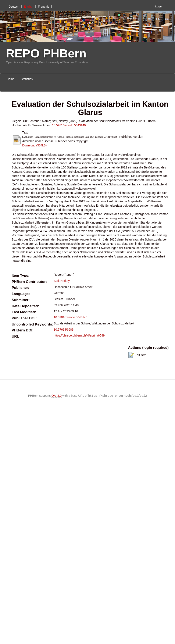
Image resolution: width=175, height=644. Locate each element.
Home (10, 79)
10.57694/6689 (63, 330)
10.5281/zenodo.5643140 (69, 125)
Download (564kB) (34, 145)
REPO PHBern (46, 53)
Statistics (27, 79)
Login (158, 7)
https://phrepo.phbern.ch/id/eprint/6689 (79, 335)
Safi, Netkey (62, 281)
